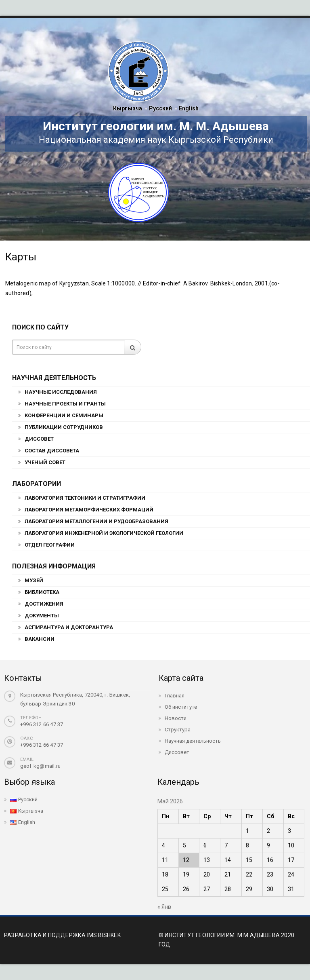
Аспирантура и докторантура (69, 627)
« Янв (164, 907)
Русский (160, 108)
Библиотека (42, 592)
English (189, 108)
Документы (42, 616)
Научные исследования (61, 392)
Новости (176, 718)
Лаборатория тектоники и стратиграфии (85, 498)
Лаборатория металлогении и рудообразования (96, 521)
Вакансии (40, 639)
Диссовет (39, 439)
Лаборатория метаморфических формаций (89, 510)
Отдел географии (50, 545)
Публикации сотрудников (64, 427)
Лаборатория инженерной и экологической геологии (104, 533)
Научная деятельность (193, 741)
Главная (175, 696)
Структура (178, 730)
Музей (34, 580)
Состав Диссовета (52, 451)
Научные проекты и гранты (65, 404)
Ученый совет (45, 462)
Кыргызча (128, 108)
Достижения (44, 604)
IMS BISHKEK (104, 935)
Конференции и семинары (64, 415)
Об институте (181, 707)
